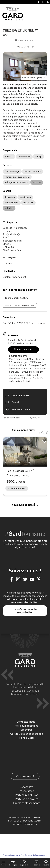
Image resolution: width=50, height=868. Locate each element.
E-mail (15, 402)
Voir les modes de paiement (20, 305)
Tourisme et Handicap (19, 817)
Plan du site (15, 821)
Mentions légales (32, 821)
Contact (37, 817)
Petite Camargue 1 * (19, 471)
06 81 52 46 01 (21, 396)
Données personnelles (25, 824)
